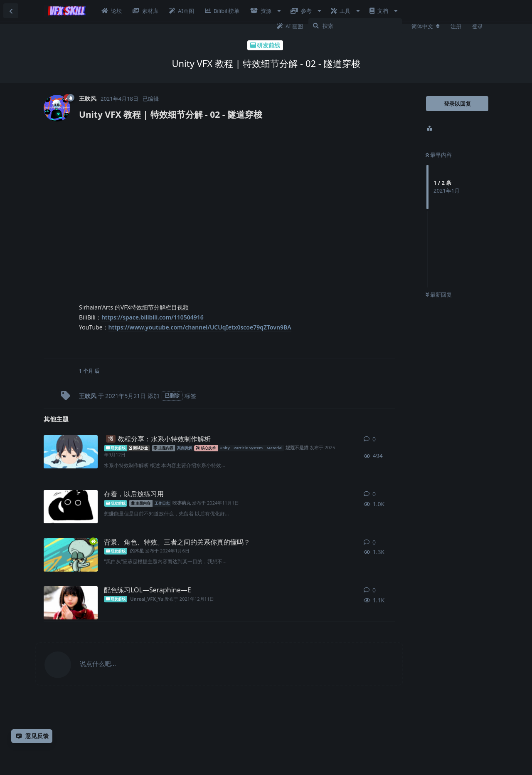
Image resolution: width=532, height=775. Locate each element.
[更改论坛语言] (426, 26)
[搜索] (355, 26)
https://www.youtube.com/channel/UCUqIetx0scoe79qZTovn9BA (200, 327)
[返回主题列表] (11, 11)
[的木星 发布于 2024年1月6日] (71, 555)
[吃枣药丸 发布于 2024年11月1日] (71, 507)
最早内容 (439, 155)
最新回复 (439, 295)
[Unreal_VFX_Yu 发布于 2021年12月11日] (71, 603)
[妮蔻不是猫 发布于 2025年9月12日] (71, 452)
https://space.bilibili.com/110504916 (153, 317)
